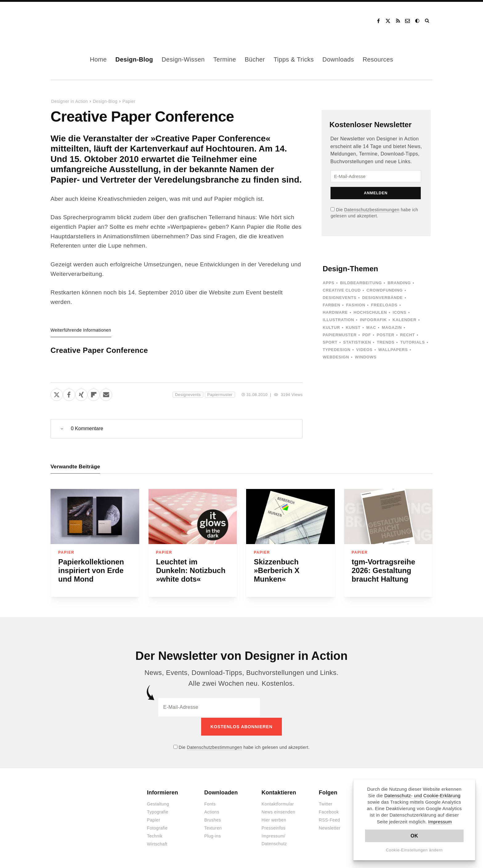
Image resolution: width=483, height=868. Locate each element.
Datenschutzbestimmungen (372, 210)
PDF (367, 335)
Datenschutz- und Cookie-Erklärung (422, 795)
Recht (408, 335)
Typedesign (336, 350)
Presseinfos (274, 827)
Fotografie (157, 827)
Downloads (338, 59)
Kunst (353, 327)
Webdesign (336, 357)
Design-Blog (134, 59)
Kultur (331, 327)
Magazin (392, 327)
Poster (386, 335)
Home (98, 59)
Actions (212, 811)
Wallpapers (393, 350)
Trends (386, 342)
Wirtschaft (157, 843)
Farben (331, 305)
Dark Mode (418, 21)
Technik (155, 835)
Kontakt (408, 21)
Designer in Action (83, 21)
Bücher (255, 59)
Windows (366, 357)
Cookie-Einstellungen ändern (414, 850)
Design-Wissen (183, 59)
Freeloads (384, 305)
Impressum (440, 822)
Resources (378, 59)
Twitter (326, 803)
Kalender (404, 320)
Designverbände (383, 298)
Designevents (188, 395)
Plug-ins (213, 835)
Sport (330, 342)
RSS (398, 21)
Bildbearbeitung (361, 283)
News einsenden (278, 811)
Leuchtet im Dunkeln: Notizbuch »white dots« (191, 570)
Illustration (338, 320)
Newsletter (330, 827)
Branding (399, 283)
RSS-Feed (329, 819)
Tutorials (412, 342)
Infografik (373, 320)
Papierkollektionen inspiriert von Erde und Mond (91, 570)
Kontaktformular (278, 803)
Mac (371, 327)
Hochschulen (370, 312)
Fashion (355, 305)
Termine (225, 59)
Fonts (210, 803)
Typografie (158, 811)
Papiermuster (220, 395)
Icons (400, 312)
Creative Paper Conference (99, 350)
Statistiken (357, 342)
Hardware (335, 312)
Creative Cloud (342, 290)
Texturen (213, 827)
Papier (129, 101)
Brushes (213, 819)
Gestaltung (158, 803)
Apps (328, 283)
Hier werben (274, 819)
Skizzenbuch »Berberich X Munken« (277, 570)
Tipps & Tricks (294, 59)
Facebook (378, 21)
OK (414, 836)
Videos (364, 350)
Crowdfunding (385, 290)
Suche (428, 21)
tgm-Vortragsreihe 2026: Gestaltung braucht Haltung (384, 570)
